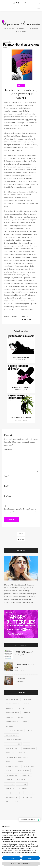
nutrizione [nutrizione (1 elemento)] (26, 775)
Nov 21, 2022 (20, 655)
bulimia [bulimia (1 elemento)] (21, 717)
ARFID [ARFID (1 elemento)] (21, 708)
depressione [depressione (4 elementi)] (11, 726)
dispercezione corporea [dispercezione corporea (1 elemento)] (14, 739)
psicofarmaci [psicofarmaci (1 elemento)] (24, 788)
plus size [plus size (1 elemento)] (9, 784)
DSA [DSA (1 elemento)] (26, 744)
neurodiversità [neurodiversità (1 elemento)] (12, 775)
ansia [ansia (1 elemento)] (27, 704)
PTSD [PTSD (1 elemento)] (18, 793)
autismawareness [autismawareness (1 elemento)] (12, 713)
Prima (21, 534)
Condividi (25, 317)
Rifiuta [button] (11, 858)
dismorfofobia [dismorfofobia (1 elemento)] (11, 735)
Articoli (21, 86)
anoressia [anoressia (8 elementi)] (27, 699)
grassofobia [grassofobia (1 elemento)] (21, 762)
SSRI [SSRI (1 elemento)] (8, 802)
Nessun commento (11, 317)
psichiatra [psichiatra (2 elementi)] (10, 788)
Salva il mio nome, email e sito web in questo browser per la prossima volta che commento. (21, 510)
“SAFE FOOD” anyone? (24, 652)
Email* (6, 486)
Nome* (7, 476)
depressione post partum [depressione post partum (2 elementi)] (14, 731)
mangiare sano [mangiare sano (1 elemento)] (29, 766)
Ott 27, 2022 (19, 681)
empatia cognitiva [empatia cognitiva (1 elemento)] (12, 748)
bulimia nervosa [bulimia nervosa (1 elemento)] (12, 722)
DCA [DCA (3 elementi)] (25, 722)
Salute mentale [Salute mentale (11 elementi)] (12, 797)
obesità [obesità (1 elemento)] (9, 780)
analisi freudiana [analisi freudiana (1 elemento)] (12, 699)
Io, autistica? (20, 678)
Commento (8, 450)
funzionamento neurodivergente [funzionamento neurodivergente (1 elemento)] (17, 757)
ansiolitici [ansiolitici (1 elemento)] (10, 708)
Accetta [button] (31, 858)
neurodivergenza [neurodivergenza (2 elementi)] (22, 771)
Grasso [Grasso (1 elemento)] (9, 762)
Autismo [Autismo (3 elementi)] (27, 713)
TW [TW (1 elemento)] (16, 802)
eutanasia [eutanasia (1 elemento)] (10, 753)
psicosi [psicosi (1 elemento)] (9, 793)
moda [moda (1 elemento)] (9, 771)
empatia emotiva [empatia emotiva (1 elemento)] (29, 748)
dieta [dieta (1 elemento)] (30, 731)
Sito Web (8, 496)
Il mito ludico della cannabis (21, 418)
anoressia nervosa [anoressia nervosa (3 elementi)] (13, 704)
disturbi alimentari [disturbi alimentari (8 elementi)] (13, 744)
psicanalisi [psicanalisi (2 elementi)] (22, 784)
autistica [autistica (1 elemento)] (10, 717)
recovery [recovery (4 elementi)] (29, 793)
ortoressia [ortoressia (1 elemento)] (21, 780)
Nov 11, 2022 (20, 670)
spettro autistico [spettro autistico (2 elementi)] (29, 797)
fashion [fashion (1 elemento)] (22, 753)
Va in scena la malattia (21, 357)
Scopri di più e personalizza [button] (21, 863)
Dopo (21, 539)
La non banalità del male (21, 387)
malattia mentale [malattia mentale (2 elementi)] (12, 766)
